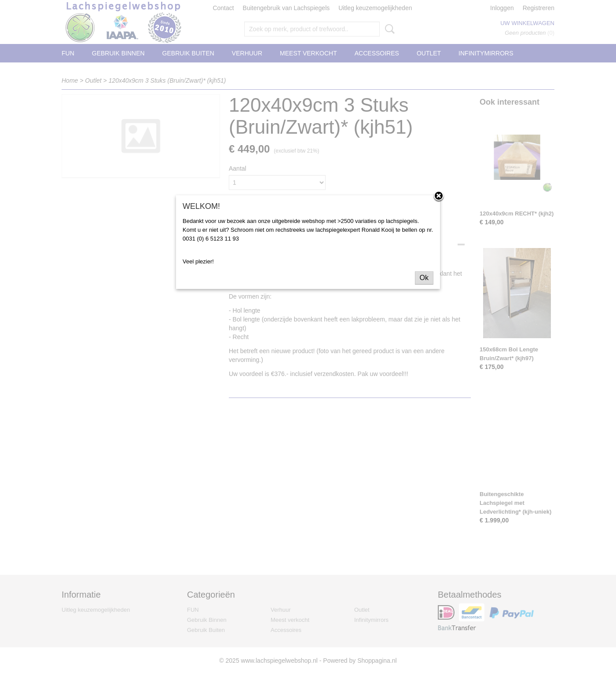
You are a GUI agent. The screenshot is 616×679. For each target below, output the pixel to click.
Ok (424, 278)
